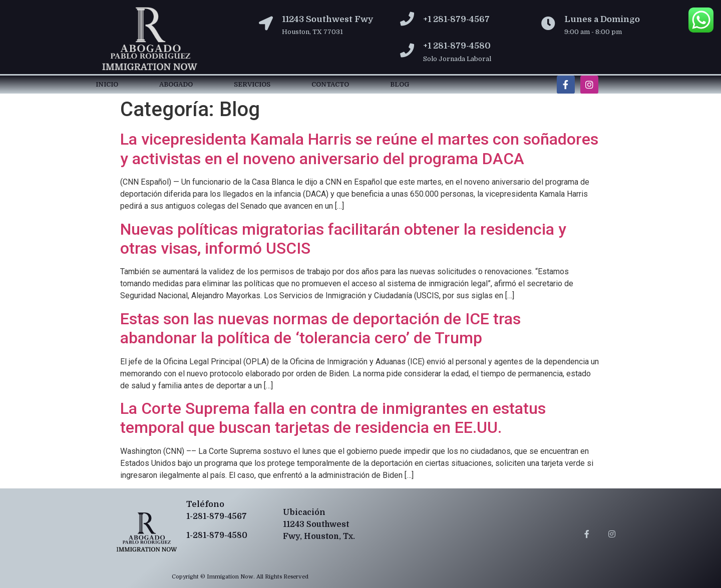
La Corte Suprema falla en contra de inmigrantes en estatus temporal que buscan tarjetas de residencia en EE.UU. (333, 418)
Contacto (330, 84)
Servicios (252, 84)
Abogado (176, 84)
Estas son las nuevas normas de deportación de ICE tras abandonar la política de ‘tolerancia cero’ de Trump (320, 328)
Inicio (107, 84)
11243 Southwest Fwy (327, 19)
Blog (400, 84)
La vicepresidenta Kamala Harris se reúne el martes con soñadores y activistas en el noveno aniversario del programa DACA (359, 149)
